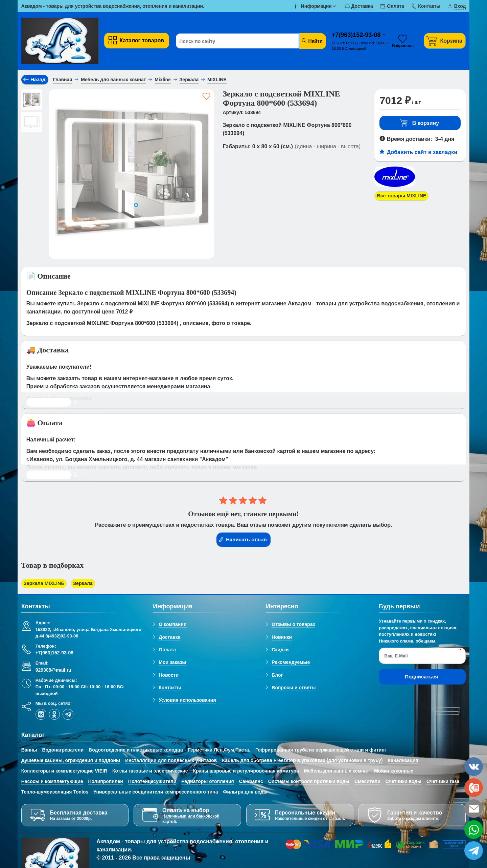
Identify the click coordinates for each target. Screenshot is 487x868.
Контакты (170, 688)
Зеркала (89, 584)
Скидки (280, 650)
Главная (63, 80)
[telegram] (68, 715)
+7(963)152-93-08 (357, 35)
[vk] (41, 715)
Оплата (167, 650)
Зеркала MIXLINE (46, 584)
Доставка (169, 638)
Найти (312, 41)
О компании (172, 625)
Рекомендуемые (291, 663)
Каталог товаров (136, 40)
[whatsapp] (474, 830)
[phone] (474, 788)
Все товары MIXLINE (404, 196)
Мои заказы (172, 663)
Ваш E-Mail (396, 657)
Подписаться (421, 678)
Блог (277, 676)
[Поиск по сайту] (238, 41)
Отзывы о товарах (293, 625)
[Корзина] (445, 41)
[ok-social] (54, 715)
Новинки (282, 638)
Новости (169, 676)
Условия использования (187, 701)
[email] (474, 809)
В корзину (419, 123)
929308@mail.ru (53, 671)
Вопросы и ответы (294, 688)
